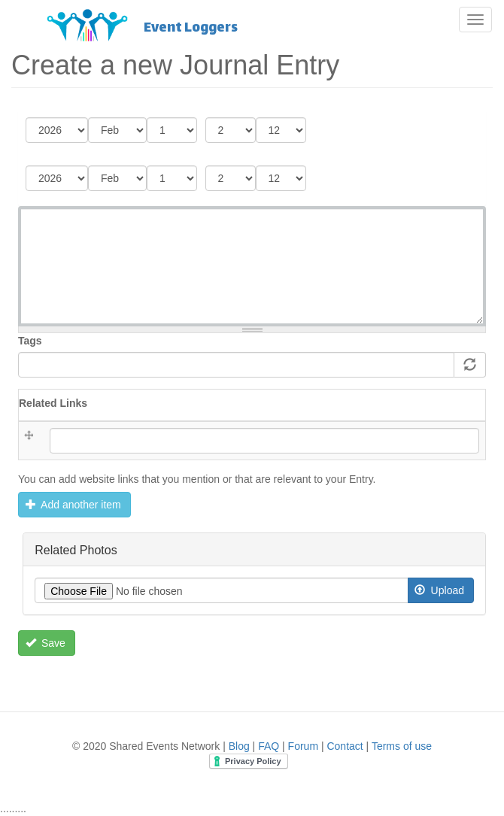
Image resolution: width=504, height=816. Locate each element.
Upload (439, 590)
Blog (239, 746)
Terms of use (402, 746)
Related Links (53, 403)
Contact (345, 746)
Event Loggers (191, 27)
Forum (303, 746)
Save (46, 643)
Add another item (73, 505)
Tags (30, 341)
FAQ (269, 746)
